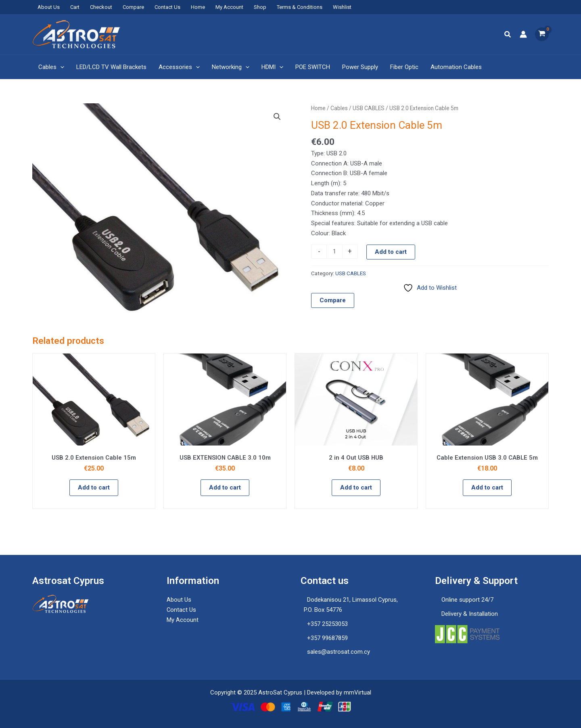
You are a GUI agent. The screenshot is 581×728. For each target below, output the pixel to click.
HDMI (272, 67)
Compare (133, 7)
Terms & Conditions (300, 7)
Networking (231, 67)
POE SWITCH (313, 67)
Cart (75, 7)
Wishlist (342, 7)
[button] (508, 35)
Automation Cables (456, 67)
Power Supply (360, 67)
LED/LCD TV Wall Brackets (111, 67)
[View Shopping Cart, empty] (542, 34)
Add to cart (391, 252)
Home (198, 7)
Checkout (101, 7)
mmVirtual (357, 692)
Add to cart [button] (94, 487)
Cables (51, 67)
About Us (49, 7)
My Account (229, 7)
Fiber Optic (404, 67)
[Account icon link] (523, 34)
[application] (60, 67)
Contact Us (167, 7)
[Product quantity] (334, 252)
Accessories (179, 67)
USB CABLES (369, 108)
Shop (260, 7)
